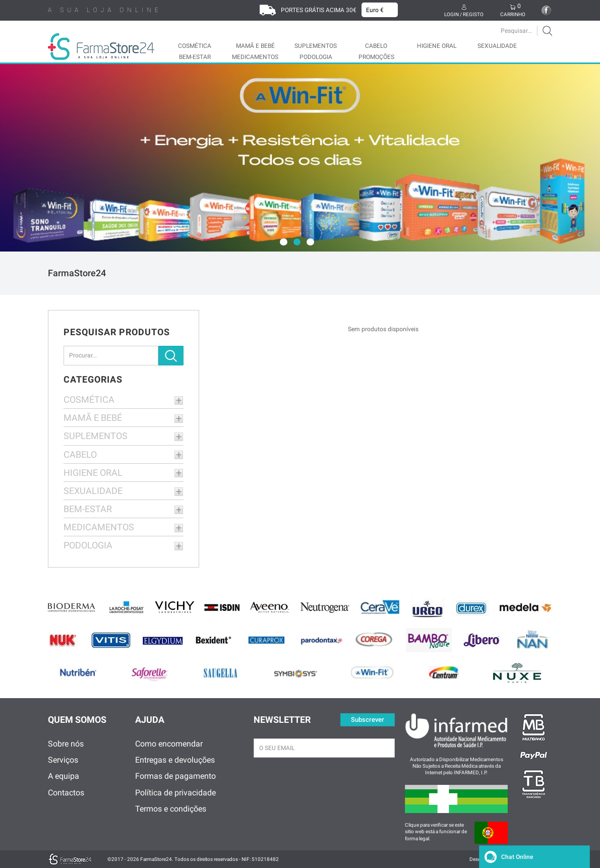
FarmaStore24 (77, 273)
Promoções (376, 57)
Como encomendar (169, 744)
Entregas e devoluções (175, 760)
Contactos (66, 793)
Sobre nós (66, 744)
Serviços (63, 760)
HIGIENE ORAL (437, 46)
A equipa (64, 776)
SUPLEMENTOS (316, 46)
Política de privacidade (175, 793)
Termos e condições (171, 809)
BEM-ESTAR (195, 57)
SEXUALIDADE (497, 46)
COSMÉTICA (195, 46)
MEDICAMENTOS (255, 57)
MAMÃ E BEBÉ (255, 46)
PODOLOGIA (316, 57)
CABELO (376, 46)
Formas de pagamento (175, 776)
